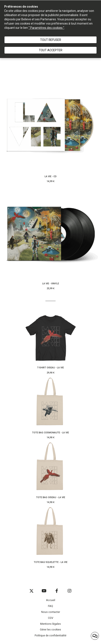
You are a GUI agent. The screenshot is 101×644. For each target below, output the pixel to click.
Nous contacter (51, 612)
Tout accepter (51, 50)
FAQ (50, 606)
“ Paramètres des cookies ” (46, 28)
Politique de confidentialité (50, 635)
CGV (51, 618)
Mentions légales (50, 624)
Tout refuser (51, 40)
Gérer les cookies (50, 629)
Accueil (51, 600)
